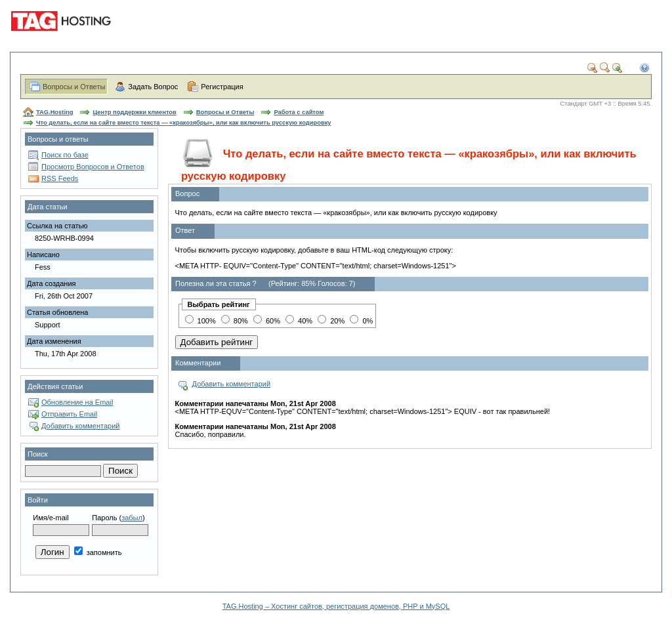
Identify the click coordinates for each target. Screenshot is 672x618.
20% (331, 321)
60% (267, 321)
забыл (132, 518)
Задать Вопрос (153, 87)
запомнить (98, 552)
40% (299, 321)
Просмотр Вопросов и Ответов (93, 167)
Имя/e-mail (51, 518)
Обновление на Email (77, 402)
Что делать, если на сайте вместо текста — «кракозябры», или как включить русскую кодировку (184, 123)
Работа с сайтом (299, 112)
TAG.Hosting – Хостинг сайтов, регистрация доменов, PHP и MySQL (336, 606)
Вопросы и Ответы (74, 87)
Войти (38, 500)
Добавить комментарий (80, 426)
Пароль (104, 518)
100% (200, 321)
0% (361, 321)
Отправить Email (69, 414)
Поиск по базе (65, 155)
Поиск (37, 454)
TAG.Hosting (54, 112)
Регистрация (222, 87)
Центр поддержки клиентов (134, 112)
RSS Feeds (60, 178)
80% (235, 321)
